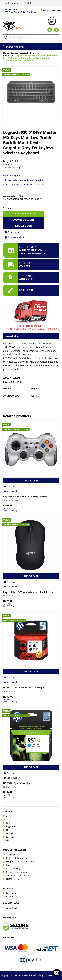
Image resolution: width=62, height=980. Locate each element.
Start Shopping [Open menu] (13, 47)
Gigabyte (11, 826)
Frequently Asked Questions (21, 862)
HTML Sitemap (14, 879)
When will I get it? (12, 176)
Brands (15, 53)
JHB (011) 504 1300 (51, 10)
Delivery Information (17, 858)
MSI (8, 840)
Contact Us (12, 896)
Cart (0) (28, 3)
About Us (11, 854)
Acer (9, 816)
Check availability (23, 214)
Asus (9, 820)
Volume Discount (24, 220)
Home (6, 53)
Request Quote (23, 226)
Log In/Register (12, 3)
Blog (9, 865)
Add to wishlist (17, 237)
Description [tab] (12, 336)
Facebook (11, 893)
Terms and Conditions (18, 875)
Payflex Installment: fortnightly (24, 185)
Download (11, 908)
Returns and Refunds (17, 872)
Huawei (10, 833)
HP (8, 830)
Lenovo (10, 837)
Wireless (36, 396)
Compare (14, 232)
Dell (8, 823)
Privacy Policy (13, 868)
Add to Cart (31, 480)
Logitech (24, 53)
